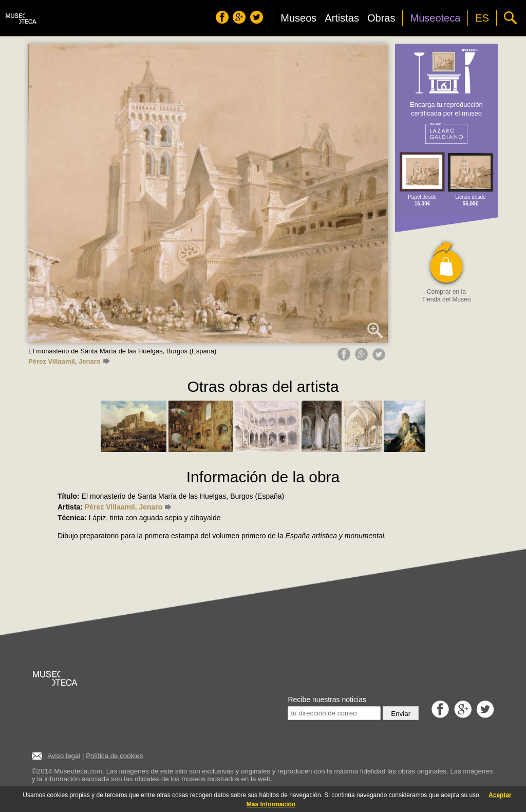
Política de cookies (114, 756)
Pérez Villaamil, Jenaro (69, 361)
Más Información (271, 804)
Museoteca (435, 18)
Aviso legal (64, 756)
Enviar (401, 714)
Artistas (342, 18)
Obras (381, 18)
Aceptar (500, 795)
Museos (298, 18)
